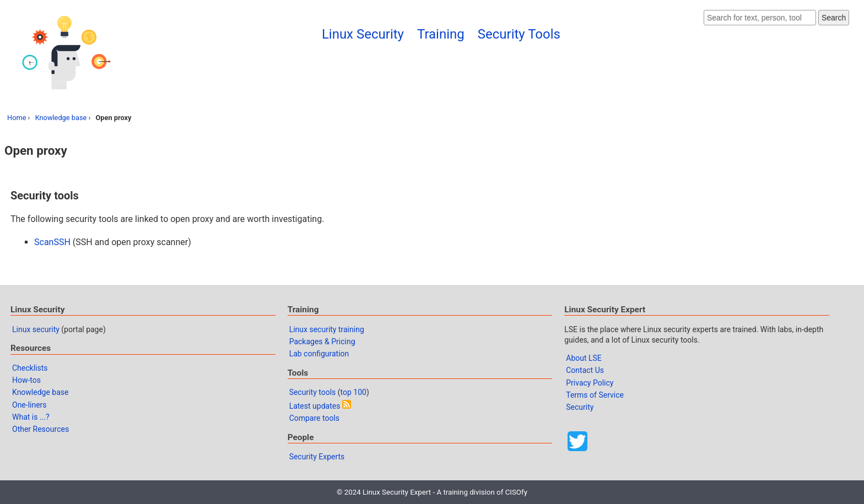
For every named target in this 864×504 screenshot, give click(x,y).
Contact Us (585, 370)
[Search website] (760, 18)
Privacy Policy (590, 383)
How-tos (26, 380)
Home (17, 118)
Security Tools (519, 34)
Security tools (313, 392)
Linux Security (363, 34)
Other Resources (40, 429)
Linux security (36, 329)
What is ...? (31, 417)
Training (441, 34)
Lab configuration (319, 354)
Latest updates (315, 406)
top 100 (353, 392)
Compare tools (314, 418)
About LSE (584, 358)
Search (834, 18)
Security (580, 407)
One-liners (29, 405)
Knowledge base (61, 118)
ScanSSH (52, 242)
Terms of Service (595, 395)
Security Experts (317, 457)
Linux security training (327, 329)
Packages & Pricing (322, 342)
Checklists (30, 368)
